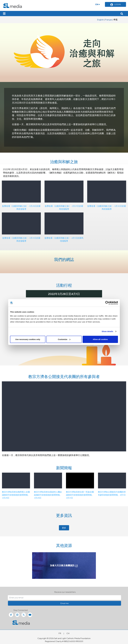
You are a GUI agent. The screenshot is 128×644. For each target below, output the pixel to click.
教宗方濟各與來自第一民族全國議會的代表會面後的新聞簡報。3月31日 (80, 495)
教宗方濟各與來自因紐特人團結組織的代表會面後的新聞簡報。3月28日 (48, 495)
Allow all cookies (100, 339)
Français (109, 20)
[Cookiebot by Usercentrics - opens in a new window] (107, 303)
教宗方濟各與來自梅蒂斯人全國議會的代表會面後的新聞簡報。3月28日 (16, 495)
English (100, 20)
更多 (64, 528)
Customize (64, 339)
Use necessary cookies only (28, 339)
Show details (107, 331)
